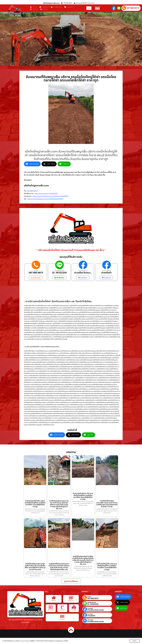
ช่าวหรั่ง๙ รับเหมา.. (83, 273)
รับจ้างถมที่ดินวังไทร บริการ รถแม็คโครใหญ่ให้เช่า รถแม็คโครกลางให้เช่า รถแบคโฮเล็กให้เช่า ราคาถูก (107, 567)
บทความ (62, 619)
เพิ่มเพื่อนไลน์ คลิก (59, 271)
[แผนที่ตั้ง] (74, 607)
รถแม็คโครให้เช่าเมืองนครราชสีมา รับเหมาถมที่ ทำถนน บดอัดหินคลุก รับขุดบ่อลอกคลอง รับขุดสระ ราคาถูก (107, 504)
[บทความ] (62, 616)
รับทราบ (135, 641)
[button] (2, 39)
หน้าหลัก (54, 601)
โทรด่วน (36, 271)
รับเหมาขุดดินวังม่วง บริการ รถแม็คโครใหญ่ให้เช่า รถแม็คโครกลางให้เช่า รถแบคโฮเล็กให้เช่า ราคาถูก (83, 496)
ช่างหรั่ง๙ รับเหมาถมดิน (96, 610)
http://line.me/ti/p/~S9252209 (46, 194)
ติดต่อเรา (62, 610)
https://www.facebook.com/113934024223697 (45, 199)
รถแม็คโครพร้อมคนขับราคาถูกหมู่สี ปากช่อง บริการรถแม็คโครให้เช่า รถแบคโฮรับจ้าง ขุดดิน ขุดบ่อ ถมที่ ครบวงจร (35, 567)
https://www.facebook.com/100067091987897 (50, 196)
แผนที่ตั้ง (74, 610)
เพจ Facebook (83, 271)
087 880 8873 (133, 8)
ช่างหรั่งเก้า (107, 273)
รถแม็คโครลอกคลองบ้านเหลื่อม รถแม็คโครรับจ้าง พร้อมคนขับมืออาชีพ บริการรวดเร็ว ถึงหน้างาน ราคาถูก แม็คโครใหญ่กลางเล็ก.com (83, 560)
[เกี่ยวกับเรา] (51, 607)
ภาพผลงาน (71, 601)
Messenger (90, 620)
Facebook (90, 608)
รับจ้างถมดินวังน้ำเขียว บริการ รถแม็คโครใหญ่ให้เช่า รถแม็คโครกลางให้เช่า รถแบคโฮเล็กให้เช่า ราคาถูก (35, 504)
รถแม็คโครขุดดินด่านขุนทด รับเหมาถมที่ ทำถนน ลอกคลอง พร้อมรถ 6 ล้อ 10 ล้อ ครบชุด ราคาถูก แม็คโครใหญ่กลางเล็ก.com (59, 505)
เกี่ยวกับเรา (51, 610)
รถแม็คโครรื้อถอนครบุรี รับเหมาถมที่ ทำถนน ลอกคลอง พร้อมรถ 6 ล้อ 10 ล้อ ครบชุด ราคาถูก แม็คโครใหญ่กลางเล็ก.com (59, 567)
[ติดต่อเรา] (62, 607)
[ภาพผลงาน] (71, 598)
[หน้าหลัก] (54, 598)
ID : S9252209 (59, 273)
